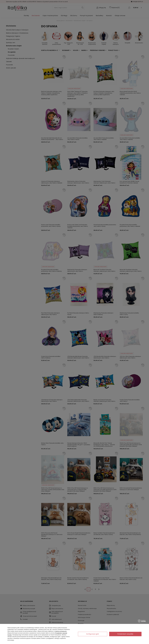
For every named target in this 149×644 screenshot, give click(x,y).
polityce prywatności (61, 631)
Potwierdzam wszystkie (125, 634)
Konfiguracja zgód (93, 634)
